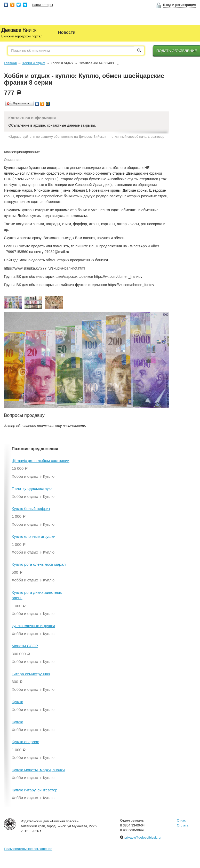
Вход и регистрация (180, 5)
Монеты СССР (25, 646)
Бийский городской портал (22, 36)
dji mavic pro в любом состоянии (41, 461)
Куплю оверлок (25, 742)
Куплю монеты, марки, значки (38, 770)
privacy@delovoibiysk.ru (142, 837)
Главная (10, 63)
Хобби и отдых (34, 63)
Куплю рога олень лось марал (39, 564)
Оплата (183, 825)
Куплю (17, 702)
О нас (181, 820)
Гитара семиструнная (31, 674)
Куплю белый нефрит (31, 509)
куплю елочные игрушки (33, 626)
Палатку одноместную (32, 488)
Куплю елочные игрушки (33, 536)
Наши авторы (42, 5)
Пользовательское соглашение (28, 849)
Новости (67, 32)
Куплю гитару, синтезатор (34, 790)
